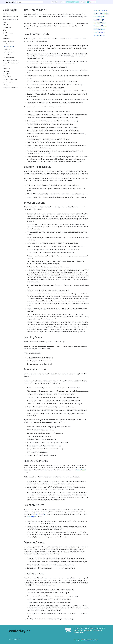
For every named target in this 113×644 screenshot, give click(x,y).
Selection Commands (100, 10)
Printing (5, 85)
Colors (5, 22)
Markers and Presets (100, 26)
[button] (91, 2)
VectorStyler (10, 2)
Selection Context (99, 32)
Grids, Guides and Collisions (11, 60)
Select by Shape (99, 20)
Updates (83, 2)
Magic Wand (8, 49)
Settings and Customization (11, 87)
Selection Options (99, 17)
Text (4, 66)
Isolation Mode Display (101, 14)
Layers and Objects (8, 41)
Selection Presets (99, 29)
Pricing (62, 2)
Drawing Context (99, 35)
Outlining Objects (8, 33)
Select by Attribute (100, 23)
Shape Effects (7, 71)
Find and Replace (9, 57)
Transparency (7, 38)
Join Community (15, 639)
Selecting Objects (8, 44)
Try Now (92, 2)
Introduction (6, 14)
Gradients (6, 25)
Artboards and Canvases (10, 79)
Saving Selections (9, 52)
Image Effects (7, 74)
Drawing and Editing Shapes (11, 19)
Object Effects (7, 77)
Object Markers (9, 55)
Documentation (72, 2)
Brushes (5, 36)
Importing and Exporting (10, 82)
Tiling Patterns (7, 27)
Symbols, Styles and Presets (11, 63)
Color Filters (6, 68)
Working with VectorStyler (10, 17)
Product (54, 2)
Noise (4, 30)
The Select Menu (9, 47)
